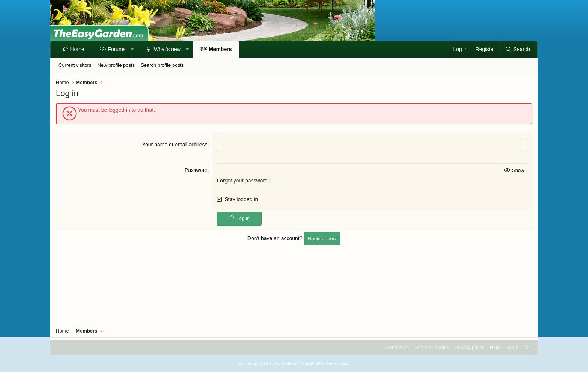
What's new (167, 49)
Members (220, 49)
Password (196, 170)
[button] (132, 50)
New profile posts (116, 65)
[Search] (517, 50)
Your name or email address (175, 145)
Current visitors (75, 65)
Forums (116, 49)
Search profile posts (162, 65)
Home (77, 49)
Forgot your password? (244, 181)
